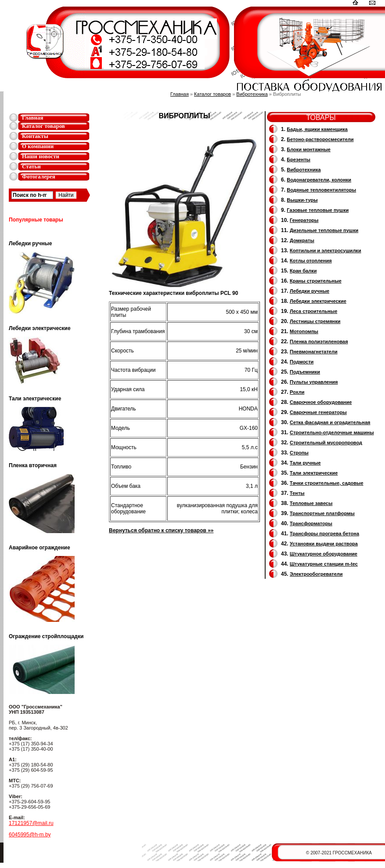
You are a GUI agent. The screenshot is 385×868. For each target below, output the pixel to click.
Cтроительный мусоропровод (326, 443)
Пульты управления (314, 382)
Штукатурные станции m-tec (324, 564)
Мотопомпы (304, 331)
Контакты (35, 136)
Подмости (302, 362)
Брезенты (299, 160)
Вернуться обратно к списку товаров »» (161, 530)
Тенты (297, 493)
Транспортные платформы (322, 513)
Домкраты (302, 240)
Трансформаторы (311, 523)
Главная (33, 118)
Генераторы (304, 220)
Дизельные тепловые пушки (324, 230)
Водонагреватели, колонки (319, 180)
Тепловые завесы (311, 503)
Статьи (31, 166)
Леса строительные (313, 311)
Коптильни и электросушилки (326, 251)
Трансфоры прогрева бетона (324, 534)
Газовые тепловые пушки (318, 210)
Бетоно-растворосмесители (320, 139)
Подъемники (305, 372)
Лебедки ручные (309, 291)
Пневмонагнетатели (314, 352)
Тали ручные (305, 463)
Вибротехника (252, 94)
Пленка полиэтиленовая (319, 341)
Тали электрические (314, 473)
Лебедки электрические (318, 301)
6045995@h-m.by (30, 835)
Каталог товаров (43, 126)
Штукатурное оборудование (324, 554)
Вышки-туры (302, 200)
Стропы (299, 453)
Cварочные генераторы (318, 412)
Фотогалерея (39, 176)
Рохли (297, 392)
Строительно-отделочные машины (332, 432)
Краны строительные (316, 281)
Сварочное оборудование (321, 402)
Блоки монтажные (309, 149)
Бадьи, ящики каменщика (317, 129)
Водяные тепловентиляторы (321, 190)
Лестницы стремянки (315, 321)
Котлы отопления (311, 261)
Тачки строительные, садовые (327, 483)
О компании (38, 146)
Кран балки (303, 271)
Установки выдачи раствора (324, 544)
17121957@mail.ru (31, 823)
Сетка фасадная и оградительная (330, 422)
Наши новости (41, 156)
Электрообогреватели (316, 574)
